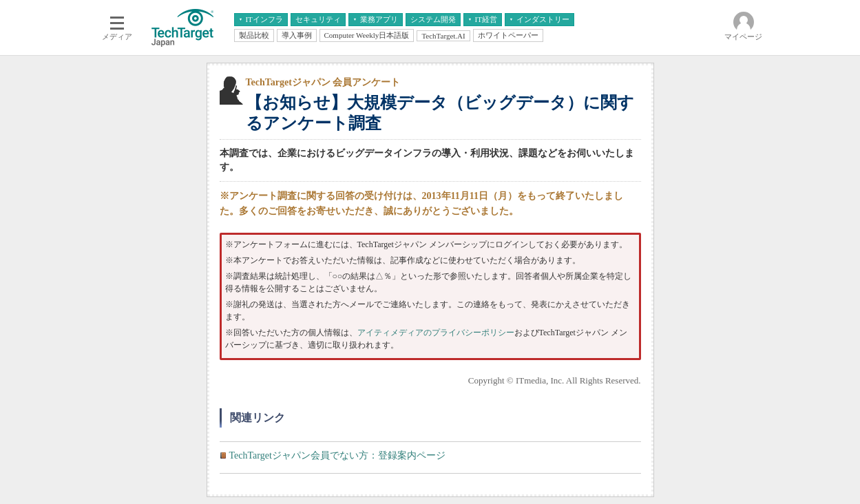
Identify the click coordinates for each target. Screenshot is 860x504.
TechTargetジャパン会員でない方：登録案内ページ (337, 455)
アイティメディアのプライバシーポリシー (436, 333)
